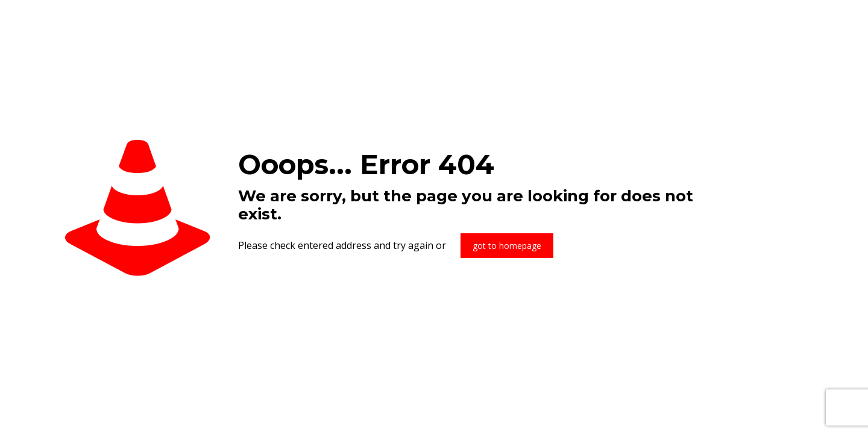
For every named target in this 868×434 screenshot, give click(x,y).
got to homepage (507, 246)
